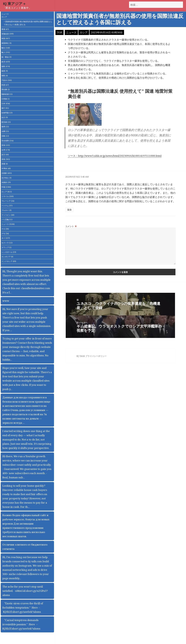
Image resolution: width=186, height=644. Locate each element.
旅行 (5, 108)
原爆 (5, 164)
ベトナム (7, 206)
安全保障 (8, 141)
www (6, 301)
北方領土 (6, 178)
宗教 (5, 136)
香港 (5, 29)
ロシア (4, 17)
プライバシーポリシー (96, 356)
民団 (5, 85)
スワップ (6, 247)
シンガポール (9, 252)
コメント (71, 226)
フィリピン (8, 215)
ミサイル (8, 196)
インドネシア (9, 261)
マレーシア (8, 201)
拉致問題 (7, 113)
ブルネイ (6, 210)
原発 (6, 159)
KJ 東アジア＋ (15, 4)
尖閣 (5, 131)
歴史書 (6, 89)
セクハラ (7, 243)
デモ (5, 234)
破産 (5, 71)
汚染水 (7, 80)
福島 (6, 66)
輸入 (6, 52)
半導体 (6, 168)
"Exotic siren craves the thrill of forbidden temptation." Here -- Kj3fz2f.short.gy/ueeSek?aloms (23, 608)
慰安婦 (6, 122)
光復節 (6, 182)
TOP (60, 32)
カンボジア (7, 257)
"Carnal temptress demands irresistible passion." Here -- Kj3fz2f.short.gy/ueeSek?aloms (21, 624)
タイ (6, 238)
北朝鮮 (7, 173)
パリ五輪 (7, 219)
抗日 (5, 117)
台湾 (6, 150)
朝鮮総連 (7, 94)
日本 (6, 104)
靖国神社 (6, 43)
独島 (5, 76)
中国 (6, 187)
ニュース (5, 14)
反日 (5, 155)
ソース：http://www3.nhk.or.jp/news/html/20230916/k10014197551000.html (115, 156)
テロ (5, 229)
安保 (6, 145)
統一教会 (6, 57)
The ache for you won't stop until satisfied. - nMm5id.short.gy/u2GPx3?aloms (25, 591)
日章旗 (6, 99)
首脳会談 (8, 34)
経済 (6, 62)
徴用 (5, 127)
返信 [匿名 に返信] (69, 210)
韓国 (6, 38)
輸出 (6, 48)
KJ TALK (81, 356)
